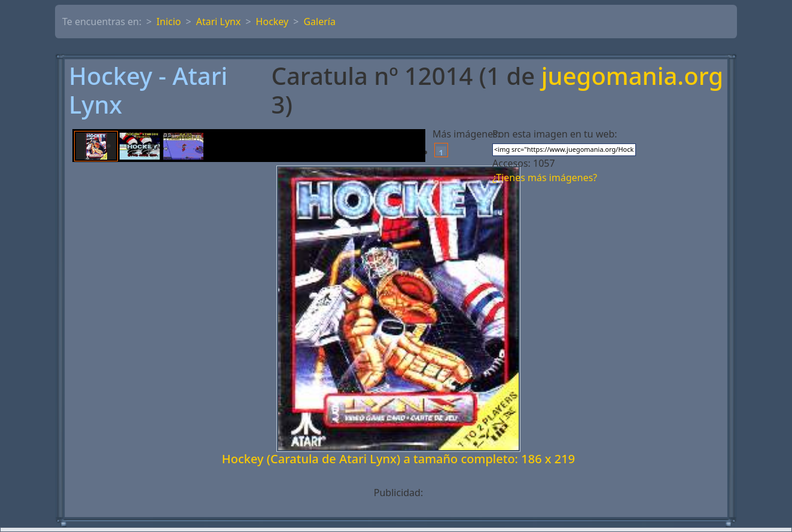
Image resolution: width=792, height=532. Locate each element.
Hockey (272, 22)
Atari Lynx (219, 22)
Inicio (169, 22)
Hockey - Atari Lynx (148, 90)
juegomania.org (632, 77)
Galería (319, 22)
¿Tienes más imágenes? (545, 178)
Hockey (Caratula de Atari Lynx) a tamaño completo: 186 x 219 (398, 459)
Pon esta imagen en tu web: (555, 134)
